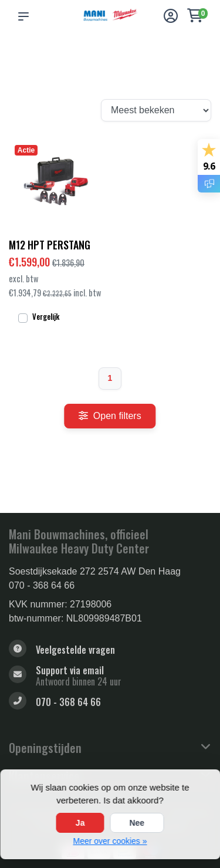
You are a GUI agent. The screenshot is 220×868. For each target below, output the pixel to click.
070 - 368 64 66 (42, 585)
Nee (137, 823)
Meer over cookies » (110, 841)
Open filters (110, 416)
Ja (80, 823)
